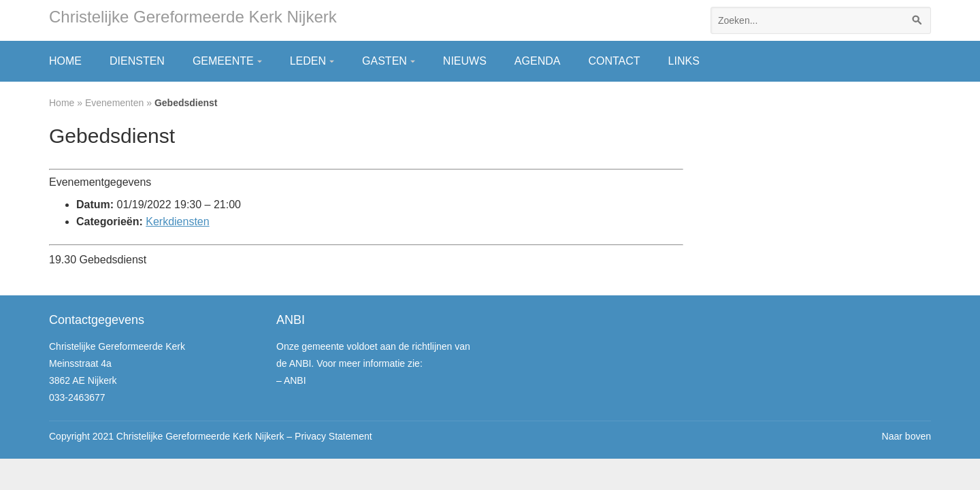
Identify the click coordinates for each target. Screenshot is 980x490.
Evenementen (114, 103)
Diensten (137, 61)
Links (684, 61)
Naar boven (906, 436)
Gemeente (223, 61)
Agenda (538, 61)
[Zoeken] (917, 20)
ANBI (295, 380)
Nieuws (465, 61)
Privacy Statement (333, 436)
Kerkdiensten (177, 222)
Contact (614, 61)
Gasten (385, 61)
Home (65, 61)
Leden (308, 61)
